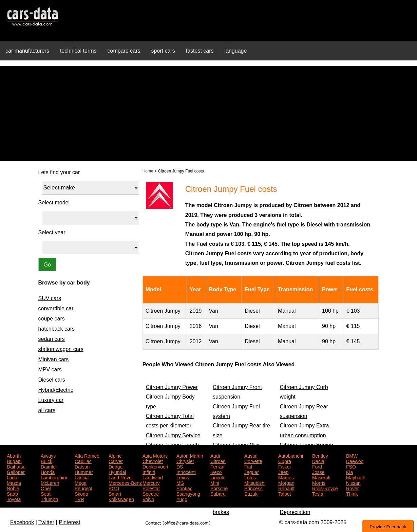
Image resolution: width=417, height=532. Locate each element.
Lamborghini (54, 477)
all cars (47, 410)
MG (180, 482)
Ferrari (217, 466)
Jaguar (252, 472)
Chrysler (185, 461)
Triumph (49, 499)
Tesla (318, 493)
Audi (215, 455)
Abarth (14, 455)
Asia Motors (155, 455)
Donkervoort (155, 466)
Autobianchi (291, 455)
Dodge (116, 466)
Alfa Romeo (87, 455)
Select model (54, 203)
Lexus (183, 477)
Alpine (115, 455)
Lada (12, 477)
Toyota (14, 499)
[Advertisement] (209, 113)
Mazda (14, 482)
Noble (13, 488)
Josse (318, 472)
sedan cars (52, 339)
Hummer (84, 472)
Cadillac (83, 461)
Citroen (218, 461)
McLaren (50, 482)
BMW (352, 455)
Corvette (253, 461)
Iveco (216, 472)
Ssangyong (188, 493)
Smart (115, 493)
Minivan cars (54, 359)
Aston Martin (190, 455)
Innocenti (186, 472)
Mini (215, 482)
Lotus (250, 477)
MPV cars (50, 370)
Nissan (353, 482)
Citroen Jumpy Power (172, 387)
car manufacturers (27, 51)
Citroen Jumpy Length (173, 445)
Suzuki (251, 493)
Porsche (219, 488)
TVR (79, 499)
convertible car (56, 308)
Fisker (285, 466)
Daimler (49, 466)
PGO (114, 488)
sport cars (163, 51)
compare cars (124, 51)
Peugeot (83, 488)
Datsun (82, 466)
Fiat (248, 466)
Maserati (321, 477)
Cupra (285, 461)
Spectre (151, 493)
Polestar (151, 488)
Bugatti (14, 461)
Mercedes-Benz (125, 482)
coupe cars (52, 319)
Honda (48, 472)
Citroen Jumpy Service (173, 435)
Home (148, 171)
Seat (46, 493)
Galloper (16, 472)
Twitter (46, 522)
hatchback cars (57, 329)
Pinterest (69, 522)
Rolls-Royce (325, 488)
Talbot (285, 493)
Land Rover (121, 477)
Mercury (151, 482)
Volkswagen (121, 499)
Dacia (318, 461)
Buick (46, 461)
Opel (46, 488)
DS (180, 466)
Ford (317, 466)
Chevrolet (153, 461)
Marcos (286, 477)
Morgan (286, 482)
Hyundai (117, 472)
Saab (12, 493)
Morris (319, 482)
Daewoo (355, 461)
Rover (352, 488)
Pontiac (184, 488)
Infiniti (149, 472)
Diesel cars (52, 380)
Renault (286, 488)
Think (352, 493)
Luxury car (51, 400)
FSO (351, 466)
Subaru (218, 493)
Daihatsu (16, 466)
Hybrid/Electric (56, 390)
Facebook (22, 522)
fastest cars (200, 51)
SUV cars (50, 298)
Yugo (182, 499)
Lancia (82, 477)
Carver (116, 461)
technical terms (78, 51)
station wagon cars (61, 349)
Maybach (356, 477)
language (236, 51)
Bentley (320, 455)
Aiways (48, 455)
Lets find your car (59, 172)
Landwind (153, 477)
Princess (253, 488)
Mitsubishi (255, 482)
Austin (251, 455)
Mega (81, 482)
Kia (349, 472)
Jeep (283, 472)
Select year (52, 232)
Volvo (148, 499)
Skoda (81, 493)
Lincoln (218, 477)
